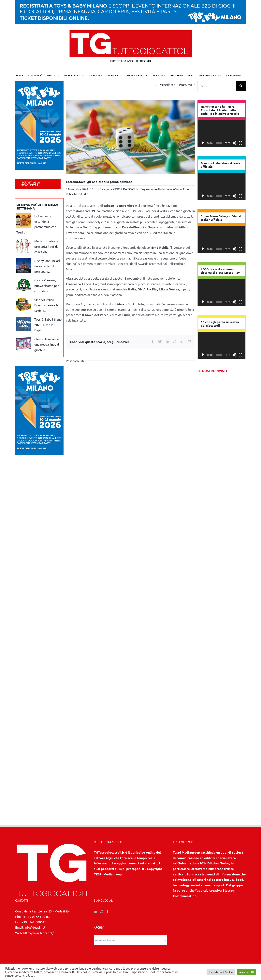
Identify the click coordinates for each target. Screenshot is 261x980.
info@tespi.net (35, 927)
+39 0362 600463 (38, 916)
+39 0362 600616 (34, 922)
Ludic (85, 194)
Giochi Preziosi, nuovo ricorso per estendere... (47, 285)
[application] (222, 134)
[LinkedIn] (95, 911)
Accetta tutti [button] (246, 972)
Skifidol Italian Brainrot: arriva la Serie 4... (46, 305)
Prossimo (185, 84)
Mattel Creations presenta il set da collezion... (46, 246)
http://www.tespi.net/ (38, 933)
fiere (77, 194)
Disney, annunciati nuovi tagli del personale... (47, 266)
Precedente (167, 84)
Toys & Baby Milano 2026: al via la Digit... (48, 325)
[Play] (203, 143)
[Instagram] (102, 911)
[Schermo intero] (240, 143)
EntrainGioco (174, 189)
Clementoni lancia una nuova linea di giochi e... (47, 344)
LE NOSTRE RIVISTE (213, 371)
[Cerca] (241, 86)
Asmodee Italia (155, 189)
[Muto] (234, 143)
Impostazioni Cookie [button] (221, 972)
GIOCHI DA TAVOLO (125, 189)
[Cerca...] (217, 86)
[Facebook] (108, 911)
